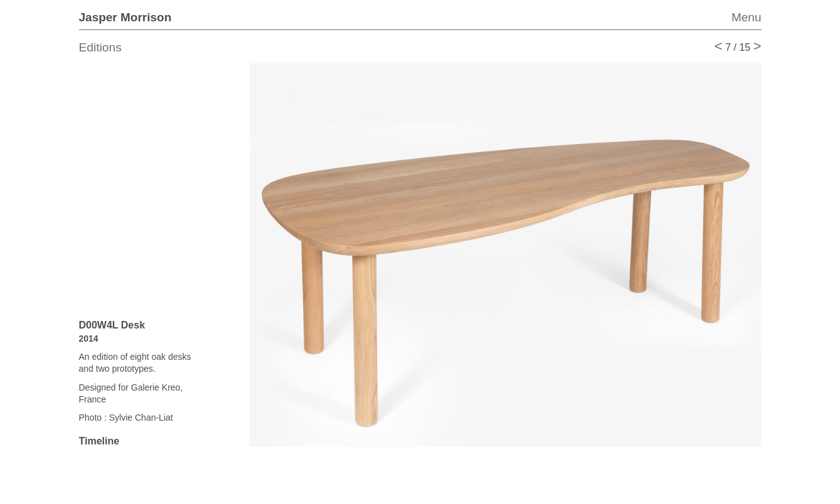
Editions (100, 47)
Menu (747, 17)
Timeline (99, 441)
